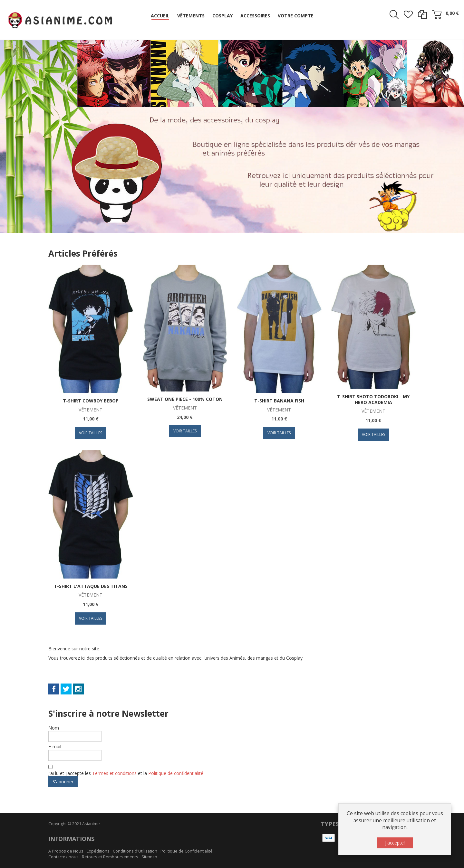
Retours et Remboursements (110, 857)
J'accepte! (395, 843)
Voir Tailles (91, 433)
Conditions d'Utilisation (135, 851)
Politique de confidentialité (176, 773)
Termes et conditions (115, 773)
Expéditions (98, 851)
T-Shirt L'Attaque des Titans (91, 586)
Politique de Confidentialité (187, 851)
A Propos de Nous (66, 851)
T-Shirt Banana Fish (279, 401)
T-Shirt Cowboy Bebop (91, 401)
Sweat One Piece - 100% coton (185, 399)
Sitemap (149, 857)
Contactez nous (63, 857)
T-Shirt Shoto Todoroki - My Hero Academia (373, 399)
